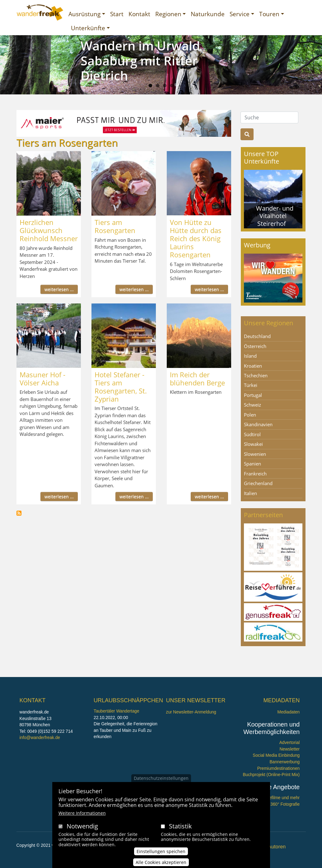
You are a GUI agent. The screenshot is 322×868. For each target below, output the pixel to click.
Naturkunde (208, 14)
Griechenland (258, 483)
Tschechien (256, 375)
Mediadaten (289, 712)
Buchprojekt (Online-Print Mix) (271, 775)
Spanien (252, 464)
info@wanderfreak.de (40, 738)
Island (250, 356)
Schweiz (252, 405)
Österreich (255, 346)
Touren (269, 14)
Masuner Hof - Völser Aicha (42, 379)
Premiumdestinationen (278, 768)
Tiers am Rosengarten (115, 226)
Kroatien (253, 366)
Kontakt (139, 14)
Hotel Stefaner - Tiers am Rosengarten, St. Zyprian (121, 387)
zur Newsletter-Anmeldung (191, 712)
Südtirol (252, 434)
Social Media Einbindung (276, 755)
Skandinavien (258, 424)
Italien (250, 493)
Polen (250, 415)
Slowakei (253, 444)
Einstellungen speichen (161, 851)
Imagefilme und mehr (280, 798)
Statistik (180, 826)
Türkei (251, 385)
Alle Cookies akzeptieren (161, 862)
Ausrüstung (84, 14)
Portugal (253, 395)
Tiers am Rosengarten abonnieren (19, 513)
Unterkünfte (88, 28)
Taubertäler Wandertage (117, 711)
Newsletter (289, 749)
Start (117, 14)
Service (240, 14)
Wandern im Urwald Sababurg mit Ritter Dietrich (140, 61)
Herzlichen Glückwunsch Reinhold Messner (49, 230)
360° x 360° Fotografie (279, 804)
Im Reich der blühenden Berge (197, 379)
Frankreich (255, 474)
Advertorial (290, 743)
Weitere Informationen (82, 813)
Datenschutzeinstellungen (161, 778)
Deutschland (257, 336)
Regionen (168, 14)
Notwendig (82, 826)
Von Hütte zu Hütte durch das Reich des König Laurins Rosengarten (196, 238)
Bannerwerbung (285, 762)
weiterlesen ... (59, 289)
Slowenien (255, 454)
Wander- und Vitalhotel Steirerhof (275, 216)
